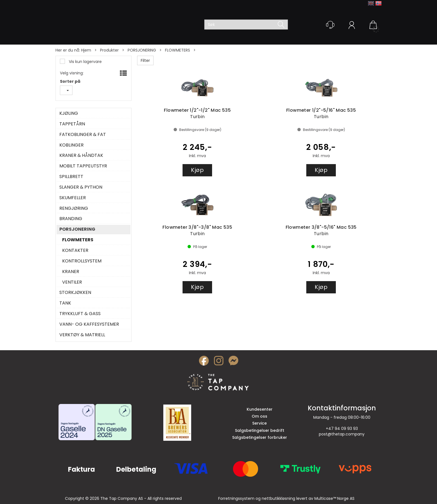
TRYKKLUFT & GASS (80, 314)
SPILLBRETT (71, 177)
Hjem (86, 50)
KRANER (71, 272)
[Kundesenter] (330, 25)
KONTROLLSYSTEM (82, 261)
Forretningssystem (236, 498)
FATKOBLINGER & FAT (83, 135)
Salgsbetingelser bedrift (260, 430)
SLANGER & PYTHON (81, 187)
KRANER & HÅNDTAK (81, 155)
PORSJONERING (142, 50)
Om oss (259, 416)
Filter (145, 60)
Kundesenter (260, 409)
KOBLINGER (71, 145)
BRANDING (71, 219)
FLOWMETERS (178, 50)
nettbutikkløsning (278, 498)
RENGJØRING (74, 208)
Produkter (109, 50)
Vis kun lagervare (85, 62)
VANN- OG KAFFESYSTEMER (89, 324)
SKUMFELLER (73, 198)
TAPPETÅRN (72, 124)
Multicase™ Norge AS (334, 498)
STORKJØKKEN (75, 293)
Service (259, 423)
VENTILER (72, 282)
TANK (65, 303)
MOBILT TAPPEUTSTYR (83, 166)
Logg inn (352, 26)
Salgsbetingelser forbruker (260, 437)
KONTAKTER (75, 250)
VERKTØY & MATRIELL (82, 335)
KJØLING (69, 113)
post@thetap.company (342, 434)
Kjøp (197, 170)
